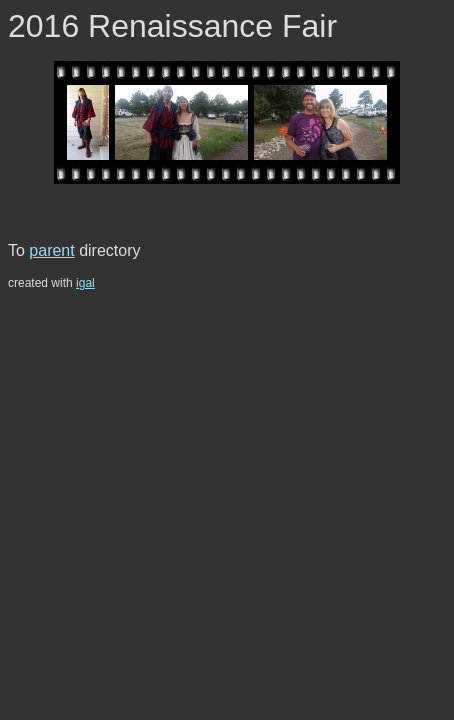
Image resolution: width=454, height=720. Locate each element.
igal (85, 283)
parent (51, 250)
